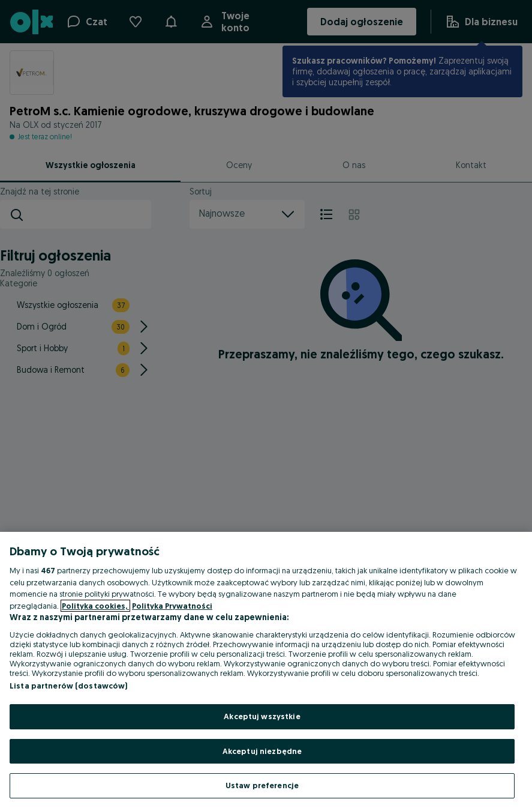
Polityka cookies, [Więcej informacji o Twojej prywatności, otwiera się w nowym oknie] (95, 606)
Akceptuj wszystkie (262, 716)
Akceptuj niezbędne (262, 751)
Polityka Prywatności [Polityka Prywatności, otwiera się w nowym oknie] (172, 606)
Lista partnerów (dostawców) (69, 686)
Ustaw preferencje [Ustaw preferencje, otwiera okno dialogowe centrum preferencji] (262, 785)
